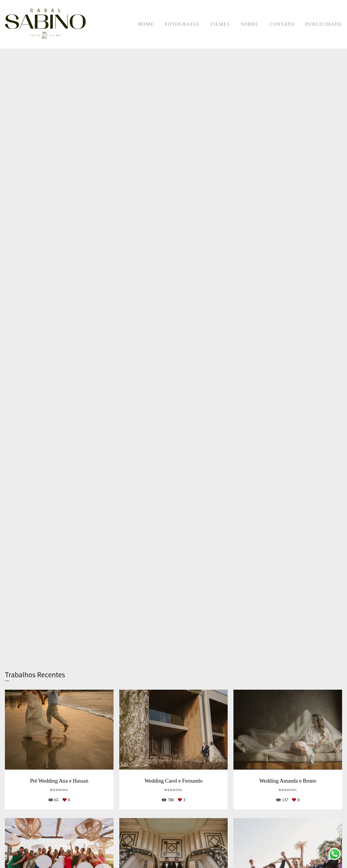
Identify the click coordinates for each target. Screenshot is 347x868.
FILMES (220, 24)
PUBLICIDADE (324, 24)
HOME (146, 24)
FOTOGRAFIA (182, 24)
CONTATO (282, 24)
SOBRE (250, 24)
